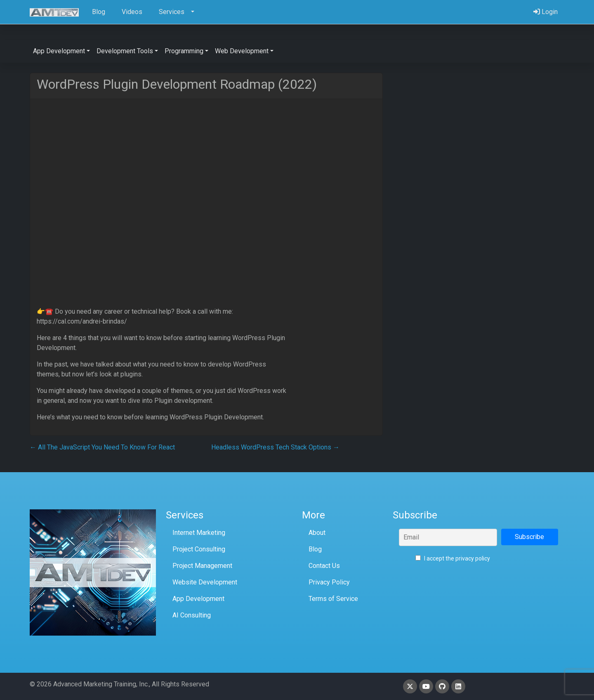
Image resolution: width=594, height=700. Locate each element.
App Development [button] (59, 51)
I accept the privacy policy (453, 558)
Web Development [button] (242, 51)
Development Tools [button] (125, 51)
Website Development (205, 582)
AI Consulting (192, 615)
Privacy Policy (329, 582)
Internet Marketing (199, 533)
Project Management (202, 566)
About (317, 533)
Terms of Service (333, 599)
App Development (198, 599)
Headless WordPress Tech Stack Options (275, 447)
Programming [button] (184, 51)
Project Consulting (199, 549)
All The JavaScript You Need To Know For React (102, 447)
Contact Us (324, 566)
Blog (315, 549)
